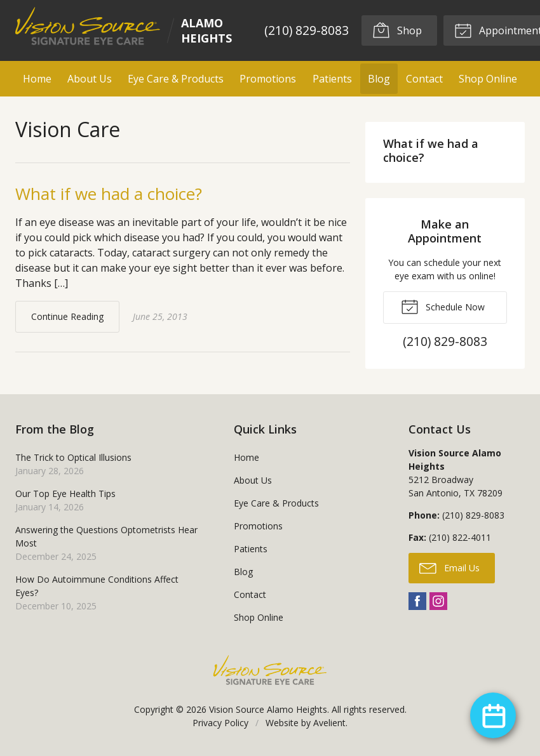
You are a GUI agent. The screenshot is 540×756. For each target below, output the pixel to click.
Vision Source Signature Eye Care (270, 670)
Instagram (438, 601)
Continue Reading (67, 316)
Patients (332, 79)
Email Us (449, 567)
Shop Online (488, 79)
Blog (379, 79)
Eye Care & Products (176, 79)
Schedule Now (443, 306)
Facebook (417, 601)
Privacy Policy (220, 723)
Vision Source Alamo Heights (268, 709)
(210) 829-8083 (307, 30)
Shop (397, 30)
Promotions (268, 79)
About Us (90, 79)
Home (37, 79)
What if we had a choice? (109, 194)
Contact (424, 79)
